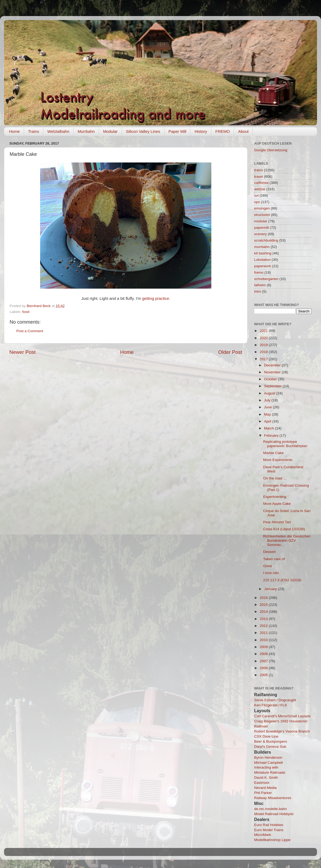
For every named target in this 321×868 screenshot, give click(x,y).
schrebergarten (266, 279)
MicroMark (263, 835)
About (243, 131)
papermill (261, 228)
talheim (260, 285)
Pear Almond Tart (277, 522)
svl (256, 195)
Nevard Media (265, 788)
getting (148, 299)
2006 (264, 668)
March (270, 428)
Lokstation (262, 260)
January (271, 589)
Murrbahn (86, 131)
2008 (264, 654)
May (268, 414)
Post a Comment (30, 331)
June (268, 407)
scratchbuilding (266, 240)
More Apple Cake (277, 504)
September (273, 386)
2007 (264, 661)
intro (258, 291)
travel (259, 177)
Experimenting (275, 497)
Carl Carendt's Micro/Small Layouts (282, 716)
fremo (259, 272)
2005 (264, 675)
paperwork (263, 266)
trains (259, 170)
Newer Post (22, 352)
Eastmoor (262, 783)
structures (262, 215)
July (268, 400)
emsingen (262, 208)
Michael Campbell (268, 763)
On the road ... (275, 478)
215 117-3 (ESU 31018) (282, 580)
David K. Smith (266, 778)
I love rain (271, 573)
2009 (264, 647)
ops (257, 202)
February (272, 435)
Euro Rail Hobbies (269, 825)
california (261, 183)
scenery (260, 234)
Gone (268, 566)
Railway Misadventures (273, 798)
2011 (264, 633)
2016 (264, 598)
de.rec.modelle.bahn (270, 809)
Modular (110, 131)
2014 (264, 612)
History (201, 131)
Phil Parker (263, 793)
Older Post (230, 352)
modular (261, 221)
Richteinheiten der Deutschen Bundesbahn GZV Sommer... (287, 540)
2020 (264, 338)
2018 (264, 352)
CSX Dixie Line (266, 736)
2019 (264, 345)
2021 (264, 331)
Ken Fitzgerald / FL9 (270, 705)
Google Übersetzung (271, 150)
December (273, 365)
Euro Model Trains (269, 830)
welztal (260, 189)
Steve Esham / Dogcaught (275, 700)
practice (162, 299)
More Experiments (278, 460)
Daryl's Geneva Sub (270, 747)
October (271, 379)
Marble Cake (274, 453)
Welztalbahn (58, 131)
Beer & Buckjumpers (271, 741)
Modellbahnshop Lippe (272, 840)
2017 (264, 359)
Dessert (270, 552)
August (270, 393)
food (26, 312)
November (273, 372)
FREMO (223, 131)
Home (14, 131)
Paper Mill (177, 131)
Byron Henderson (268, 757)
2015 (264, 605)
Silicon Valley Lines (143, 131)
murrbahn (262, 247)
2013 (264, 619)
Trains (34, 131)
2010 (264, 640)
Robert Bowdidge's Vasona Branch (282, 731)
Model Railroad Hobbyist (274, 814)
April (268, 421)
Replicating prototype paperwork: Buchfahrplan (285, 444)
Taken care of (274, 559)
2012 (264, 626)
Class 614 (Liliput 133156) (284, 529)
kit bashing (263, 253)
